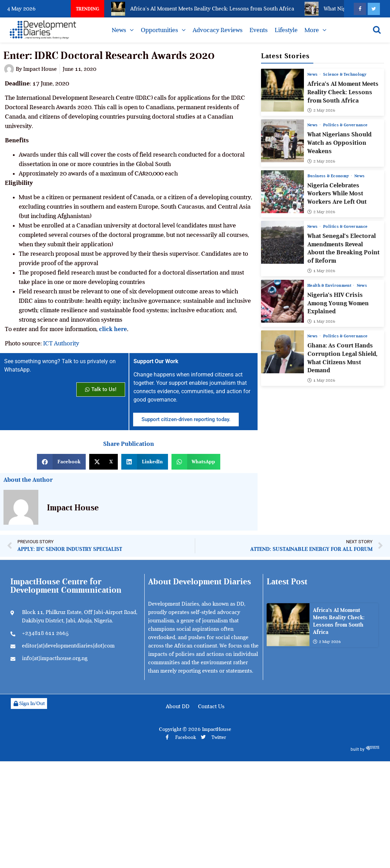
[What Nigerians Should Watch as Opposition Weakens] (282, 141)
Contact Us (211, 706)
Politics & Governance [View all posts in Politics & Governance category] (345, 125)
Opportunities (159, 30)
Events (259, 30)
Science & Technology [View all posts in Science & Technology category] (345, 74)
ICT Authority (61, 343)
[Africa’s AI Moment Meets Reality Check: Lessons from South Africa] (282, 90)
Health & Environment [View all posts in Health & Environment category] (330, 285)
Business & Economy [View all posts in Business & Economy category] (329, 176)
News (119, 30)
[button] (61, 462)
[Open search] (377, 30)
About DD (178, 706)
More (312, 30)
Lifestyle (286, 30)
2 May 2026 (321, 110)
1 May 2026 (321, 271)
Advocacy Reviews (218, 30)
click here (112, 329)
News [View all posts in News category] (313, 74)
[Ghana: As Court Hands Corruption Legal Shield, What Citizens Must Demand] (282, 352)
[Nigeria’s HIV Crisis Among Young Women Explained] (282, 301)
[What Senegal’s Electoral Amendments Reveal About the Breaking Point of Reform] (282, 242)
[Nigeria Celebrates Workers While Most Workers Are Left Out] (282, 192)
